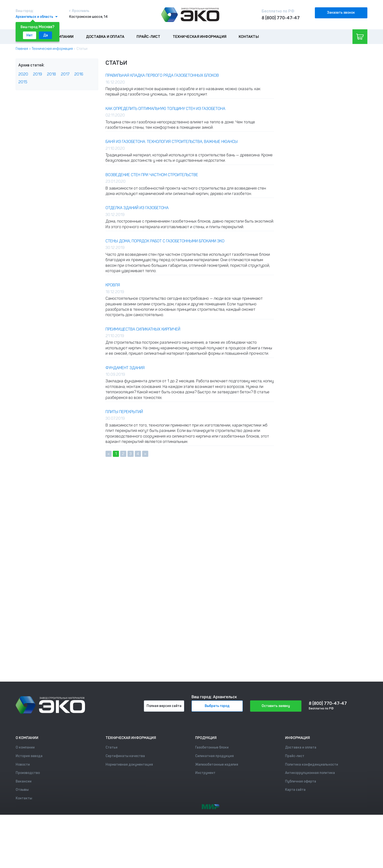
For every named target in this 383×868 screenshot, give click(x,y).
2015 (23, 82)
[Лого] (190, 15)
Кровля (113, 285)
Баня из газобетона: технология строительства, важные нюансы (172, 142)
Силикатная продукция (214, 756)
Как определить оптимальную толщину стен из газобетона (165, 109)
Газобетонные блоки (212, 747)
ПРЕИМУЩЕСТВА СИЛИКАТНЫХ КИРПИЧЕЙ (143, 329)
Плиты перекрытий (124, 412)
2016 (79, 74)
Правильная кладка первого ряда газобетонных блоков (162, 75)
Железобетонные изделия (217, 765)
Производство (28, 773)
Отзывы (22, 790)
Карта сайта (295, 790)
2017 (65, 74)
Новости (23, 765)
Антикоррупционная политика (310, 773)
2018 (51, 74)
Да (46, 35)
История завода (29, 756)
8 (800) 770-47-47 (281, 18)
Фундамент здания (125, 368)
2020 (23, 74)
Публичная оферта (301, 781)
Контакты (249, 37)
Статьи (112, 747)
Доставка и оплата (105, 37)
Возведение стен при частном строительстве (152, 175)
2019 (37, 74)
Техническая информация (200, 37)
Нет (30, 35)
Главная (22, 49)
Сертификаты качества (125, 756)
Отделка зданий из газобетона (137, 208)
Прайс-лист (148, 37)
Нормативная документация (129, 765)
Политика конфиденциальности (312, 765)
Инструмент (205, 773)
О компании (62, 37)
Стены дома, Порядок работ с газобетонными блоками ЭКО (165, 241)
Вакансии (24, 781)
